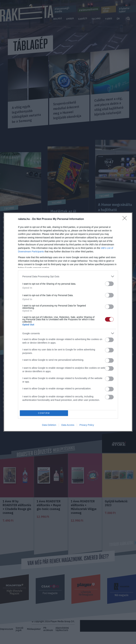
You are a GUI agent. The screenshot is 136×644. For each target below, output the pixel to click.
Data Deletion (49, 425)
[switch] (109, 284)
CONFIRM (44, 413)
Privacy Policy (87, 425)
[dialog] (68, 322)
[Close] (126, 219)
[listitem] (68, 276)
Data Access (68, 425)
